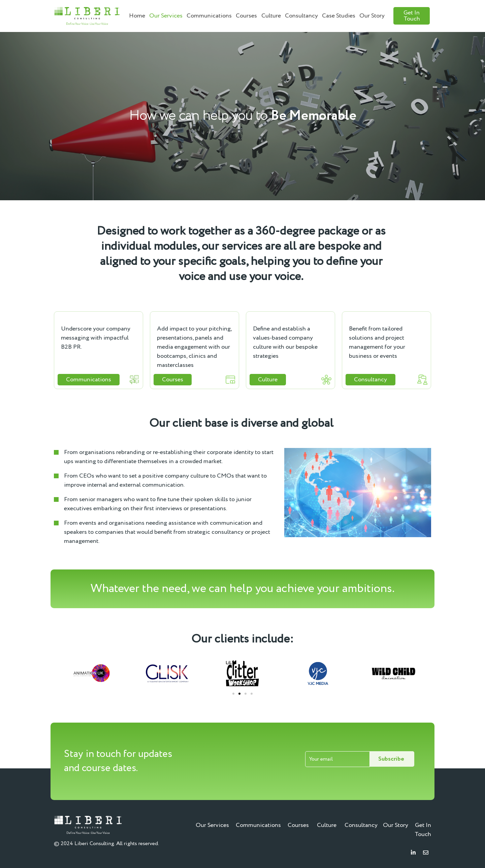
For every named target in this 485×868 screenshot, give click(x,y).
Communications (209, 16)
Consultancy (301, 16)
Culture (271, 16)
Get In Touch (423, 830)
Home (137, 16)
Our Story (372, 16)
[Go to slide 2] (239, 694)
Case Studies (339, 16)
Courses (246, 16)
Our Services (166, 16)
